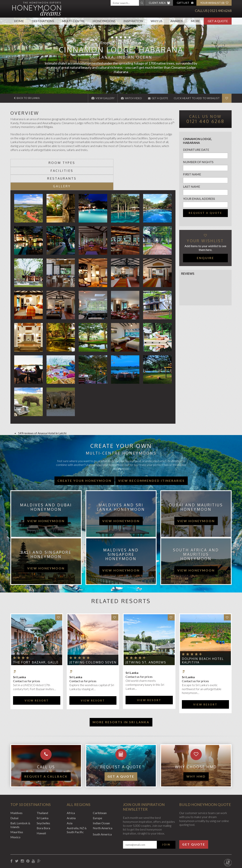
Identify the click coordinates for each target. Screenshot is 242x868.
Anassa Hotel (46, 410)
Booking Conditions (23, 848)
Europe (97, 794)
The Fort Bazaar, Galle (36, 639)
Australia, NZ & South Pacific (77, 807)
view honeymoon (46, 497)
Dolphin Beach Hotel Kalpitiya (203, 637)
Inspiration (133, 21)
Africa (71, 790)
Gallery (155, 163)
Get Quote (194, 821)
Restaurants (114, 163)
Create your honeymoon (85, 457)
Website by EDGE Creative (214, 848)
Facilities (72, 163)
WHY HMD (196, 753)
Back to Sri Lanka (29, 98)
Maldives (16, 790)
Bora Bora (43, 805)
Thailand (42, 790)
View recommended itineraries (151, 457)
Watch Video (128, 98)
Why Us (157, 21)
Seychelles (43, 800)
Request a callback (46, 753)
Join (166, 821)
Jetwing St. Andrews (146, 639)
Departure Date (196, 150)
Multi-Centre (73, 21)
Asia (70, 800)
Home (19, 21)
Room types (31, 163)
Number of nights (198, 162)
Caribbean (100, 790)
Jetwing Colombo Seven (93, 639)
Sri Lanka (43, 794)
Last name (192, 186)
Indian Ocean (101, 800)
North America (103, 805)
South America (102, 811)
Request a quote (205, 213)
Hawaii (41, 810)
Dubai (14, 794)
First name (192, 174)
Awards (177, 21)
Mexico (15, 814)
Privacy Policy (49, 848)
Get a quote (121, 753)
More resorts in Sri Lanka (121, 699)
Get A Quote (218, 21)
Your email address (199, 199)
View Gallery (99, 98)
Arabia (71, 794)
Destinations (43, 21)
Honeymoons (104, 21)
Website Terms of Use (75, 848)
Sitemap (98, 848)
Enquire (205, 258)
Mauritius (17, 809)
